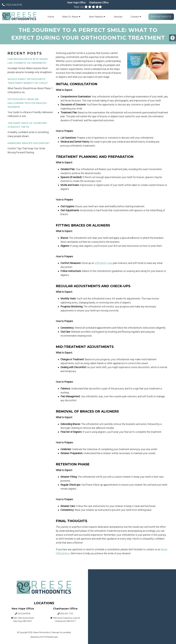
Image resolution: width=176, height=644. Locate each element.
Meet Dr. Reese (70, 17)
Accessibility (66, 633)
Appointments (161, 17)
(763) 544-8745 (14, 5)
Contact (135, 17)
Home (51, 17)
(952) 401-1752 (66, 614)
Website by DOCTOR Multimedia (44, 637)
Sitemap (55, 633)
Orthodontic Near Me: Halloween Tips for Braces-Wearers (27, 103)
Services (118, 17)
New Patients (96, 17)
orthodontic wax (103, 263)
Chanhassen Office (99, 3)
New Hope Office (77, 3)
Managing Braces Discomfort (29, 143)
